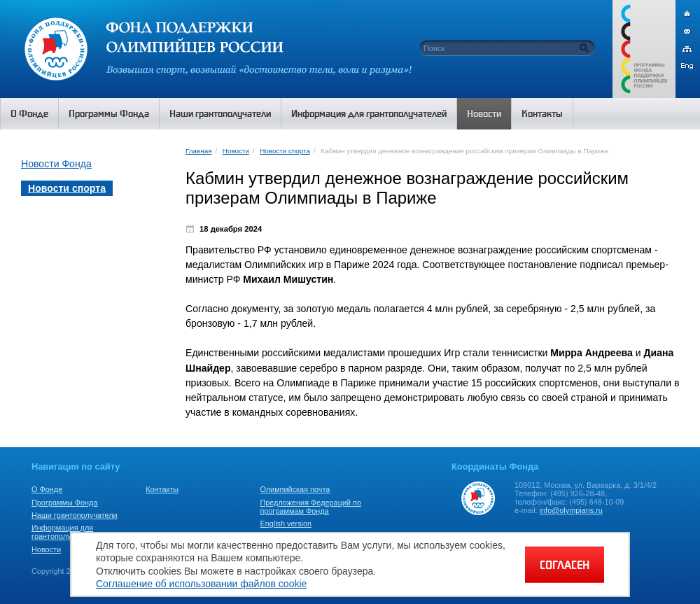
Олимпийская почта (295, 489)
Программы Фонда (64, 503)
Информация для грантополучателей (65, 532)
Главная (198, 151)
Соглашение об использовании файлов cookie (201, 584)
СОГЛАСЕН (565, 565)
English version (286, 524)
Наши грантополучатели (75, 515)
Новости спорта (285, 151)
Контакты (162, 489)
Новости (236, 151)
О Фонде (47, 489)
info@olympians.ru (571, 510)
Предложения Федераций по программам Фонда (310, 507)
